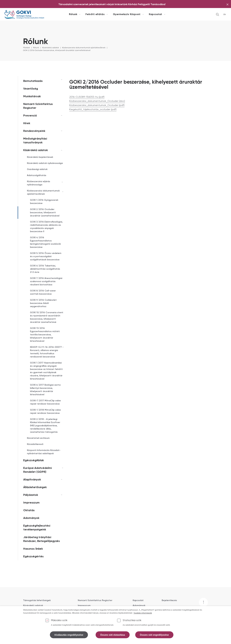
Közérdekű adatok (51, 48)
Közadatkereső (35, 444)
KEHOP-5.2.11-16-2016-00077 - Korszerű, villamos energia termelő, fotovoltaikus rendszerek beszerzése (47, 352)
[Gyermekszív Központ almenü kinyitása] (143, 14)
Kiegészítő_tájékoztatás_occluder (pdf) (93, 110)
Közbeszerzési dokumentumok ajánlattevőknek (84, 48)
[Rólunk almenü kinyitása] (80, 14)
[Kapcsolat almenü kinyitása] (165, 14)
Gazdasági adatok (37, 169)
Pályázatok (31, 495)
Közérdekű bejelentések (40, 157)
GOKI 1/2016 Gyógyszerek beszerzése (44, 202)
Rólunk (73, 14)
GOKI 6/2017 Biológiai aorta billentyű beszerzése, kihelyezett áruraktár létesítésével (45, 390)
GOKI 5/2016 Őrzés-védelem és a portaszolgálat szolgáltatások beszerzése (46, 256)
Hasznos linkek (33, 549)
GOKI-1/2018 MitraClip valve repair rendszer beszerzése (45, 412)
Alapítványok (32, 480)
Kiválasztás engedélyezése (69, 637)
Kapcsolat (156, 14)
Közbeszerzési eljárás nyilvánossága (38, 183)
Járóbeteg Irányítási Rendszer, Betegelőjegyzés (42, 539)
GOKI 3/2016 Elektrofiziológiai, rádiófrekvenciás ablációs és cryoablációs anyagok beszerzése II (46, 227)
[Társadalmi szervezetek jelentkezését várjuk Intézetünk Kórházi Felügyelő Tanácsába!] (112, 4)
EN (225, 15)
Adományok (31, 518)
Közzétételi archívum (38, 438)
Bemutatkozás (33, 81)
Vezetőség (31, 89)
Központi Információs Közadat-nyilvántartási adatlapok (44, 452)
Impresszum (31, 503)
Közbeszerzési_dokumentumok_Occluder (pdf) (97, 105)
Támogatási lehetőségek (37, 600)
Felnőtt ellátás (95, 14)
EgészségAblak (34, 460)
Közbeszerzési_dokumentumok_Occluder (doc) (97, 101)
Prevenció (30, 116)
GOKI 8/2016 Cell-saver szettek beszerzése (43, 292)
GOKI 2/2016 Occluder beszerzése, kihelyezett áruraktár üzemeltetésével (57, 50)
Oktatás (29, 510)
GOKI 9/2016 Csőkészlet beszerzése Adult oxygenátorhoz (43, 303)
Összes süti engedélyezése (154, 637)
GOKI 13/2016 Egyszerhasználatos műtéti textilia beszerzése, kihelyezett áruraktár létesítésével (45, 335)
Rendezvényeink (34, 131)
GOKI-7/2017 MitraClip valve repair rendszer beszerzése (45, 402)
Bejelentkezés (169, 600)
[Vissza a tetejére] (203, 602)
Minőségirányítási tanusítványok (35, 141)
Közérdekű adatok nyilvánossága (45, 163)
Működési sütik (59, 623)
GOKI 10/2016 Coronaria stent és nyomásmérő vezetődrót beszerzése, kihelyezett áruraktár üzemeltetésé (47, 317)
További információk (143, 616)
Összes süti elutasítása (113, 637)
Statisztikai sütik (132, 623)
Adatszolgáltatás (37, 175)
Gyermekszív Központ (127, 14)
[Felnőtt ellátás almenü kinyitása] (107, 14)
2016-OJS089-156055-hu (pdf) (87, 97)
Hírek (27, 123)
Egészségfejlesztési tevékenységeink (37, 528)
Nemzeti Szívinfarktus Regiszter (38, 106)
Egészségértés (33, 557)
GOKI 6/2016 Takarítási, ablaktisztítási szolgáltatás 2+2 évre (45, 269)
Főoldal (26, 48)
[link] (61, 80)
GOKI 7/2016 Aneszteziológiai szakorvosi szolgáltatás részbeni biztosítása (46, 281)
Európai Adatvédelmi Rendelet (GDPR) (38, 470)
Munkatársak (32, 96)
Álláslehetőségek (35, 487)
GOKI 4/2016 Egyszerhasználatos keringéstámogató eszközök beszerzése (45, 242)
